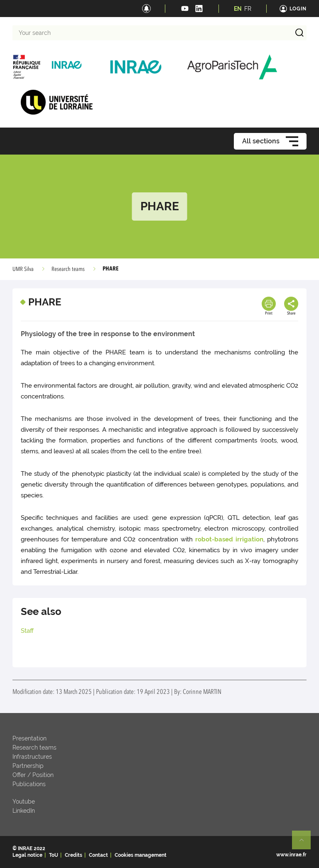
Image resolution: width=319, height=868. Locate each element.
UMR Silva (23, 269)
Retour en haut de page (305, 843)
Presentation (29, 738)
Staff (27, 631)
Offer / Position (33, 775)
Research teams (68, 269)
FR (248, 9)
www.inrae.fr (291, 855)
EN (238, 9)
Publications (29, 784)
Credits (74, 855)
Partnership (28, 766)
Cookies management (141, 855)
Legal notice (27, 855)
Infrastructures (32, 757)
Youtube (24, 802)
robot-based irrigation (229, 539)
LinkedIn (24, 811)
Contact (98, 855)
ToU (54, 855)
